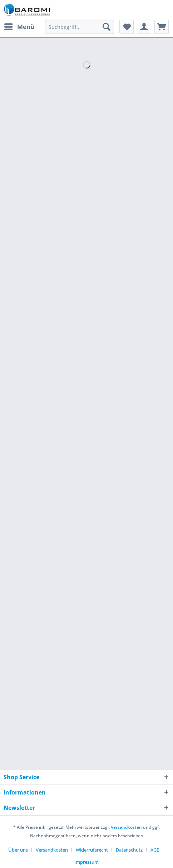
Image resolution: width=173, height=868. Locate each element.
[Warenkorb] (162, 27)
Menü (19, 26)
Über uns (18, 850)
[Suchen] (107, 27)
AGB (155, 850)
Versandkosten (126, 827)
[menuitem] (19, 27)
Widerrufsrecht (92, 850)
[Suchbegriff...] (80, 27)
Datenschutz (129, 850)
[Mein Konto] (144, 27)
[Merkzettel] (127, 27)
